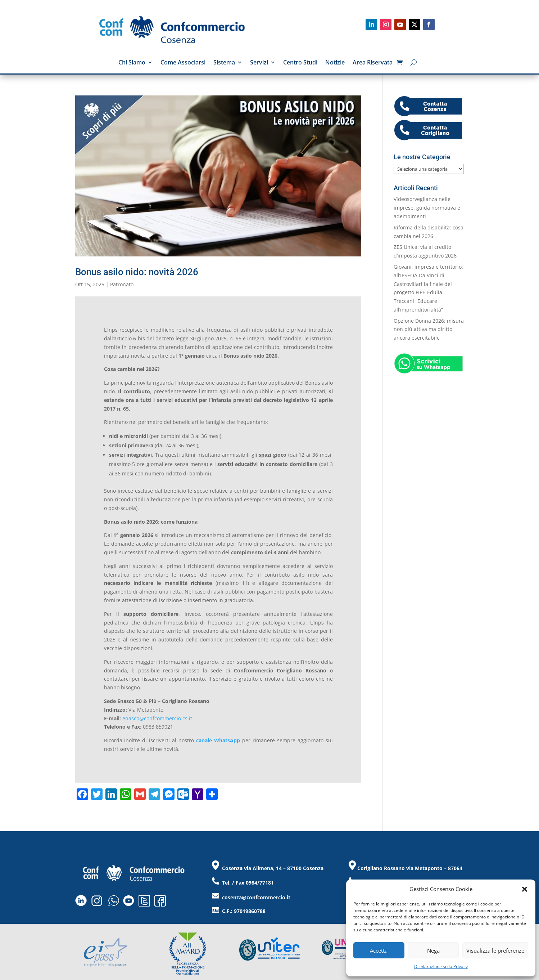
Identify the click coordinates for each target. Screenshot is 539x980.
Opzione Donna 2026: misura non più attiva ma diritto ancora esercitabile (429, 329)
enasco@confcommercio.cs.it (157, 718)
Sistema (224, 63)
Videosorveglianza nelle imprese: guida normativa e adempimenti (427, 208)
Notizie (335, 63)
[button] (525, 889)
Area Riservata (373, 63)
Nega (433, 950)
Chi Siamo (132, 63)
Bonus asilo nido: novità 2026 (137, 272)
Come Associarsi (183, 63)
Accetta (379, 950)
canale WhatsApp (218, 740)
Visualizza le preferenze (495, 950)
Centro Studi (300, 63)
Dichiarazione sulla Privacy (441, 966)
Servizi (259, 63)
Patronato (122, 284)
